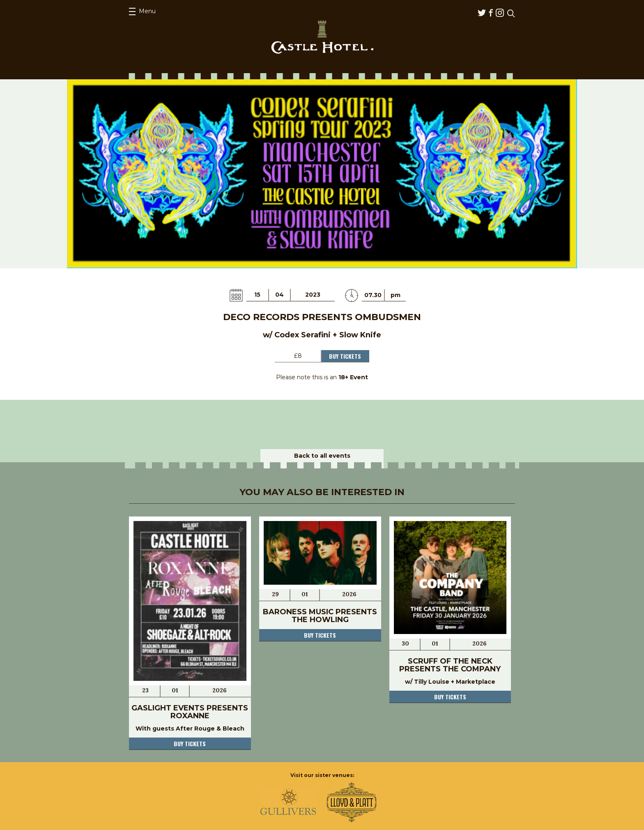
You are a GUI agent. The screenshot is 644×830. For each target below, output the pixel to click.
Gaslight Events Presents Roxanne (190, 712)
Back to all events (322, 456)
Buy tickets (190, 744)
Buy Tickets (345, 356)
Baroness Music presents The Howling (320, 616)
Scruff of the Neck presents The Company (450, 665)
